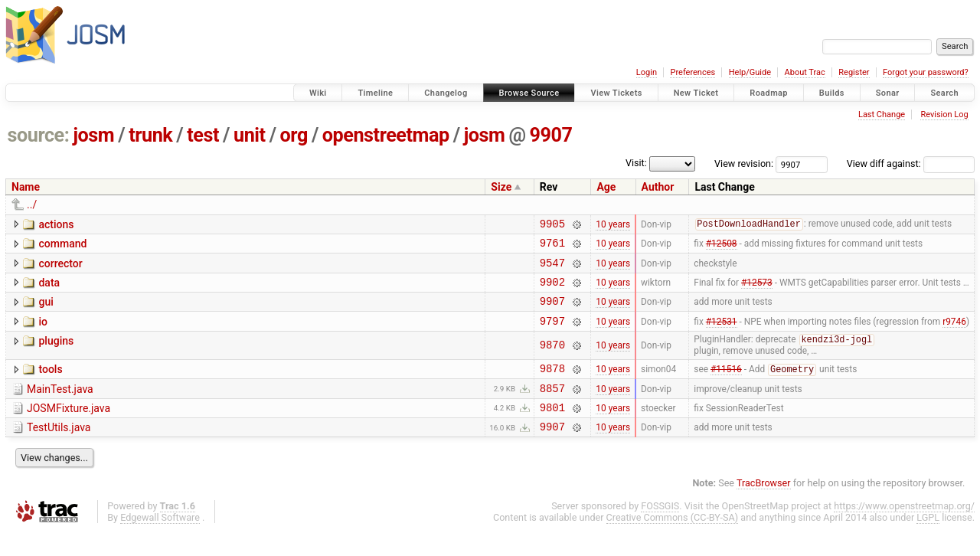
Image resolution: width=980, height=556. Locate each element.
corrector (60, 268)
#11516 (726, 386)
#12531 (722, 334)
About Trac (805, 72)
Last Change (882, 114)
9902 (552, 291)
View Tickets (616, 93)
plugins (56, 355)
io (43, 333)
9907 (551, 135)
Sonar (888, 93)
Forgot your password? (926, 72)
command (62, 246)
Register (854, 72)
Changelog (446, 93)
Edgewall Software (160, 541)
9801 (552, 428)
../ (32, 204)
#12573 (757, 290)
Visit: (636, 163)
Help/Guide (750, 72)
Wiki (318, 93)
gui (46, 311)
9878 (552, 385)
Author (658, 187)
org (294, 135)
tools (50, 384)
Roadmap (769, 93)
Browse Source (529, 93)
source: (39, 135)
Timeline (375, 93)
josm (93, 135)
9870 (552, 360)
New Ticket (696, 93)
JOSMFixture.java (69, 427)
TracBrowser (764, 507)
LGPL (928, 541)
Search (944, 93)
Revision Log (944, 114)
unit (250, 135)
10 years (613, 225)
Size (501, 187)
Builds (832, 93)
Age (606, 187)
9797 (552, 334)
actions (56, 224)
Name (26, 187)
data (49, 289)
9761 (552, 247)
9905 (552, 226)
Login (647, 72)
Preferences (693, 72)
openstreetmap (386, 135)
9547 (552, 269)
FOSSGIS (660, 530)
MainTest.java (60, 406)
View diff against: (911, 164)
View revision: (744, 164)
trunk (150, 135)
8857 (552, 407)
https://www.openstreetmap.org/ (904, 530)
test (203, 135)
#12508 (722, 247)
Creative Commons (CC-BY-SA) (673, 541)
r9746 (954, 334)
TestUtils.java (59, 449)
